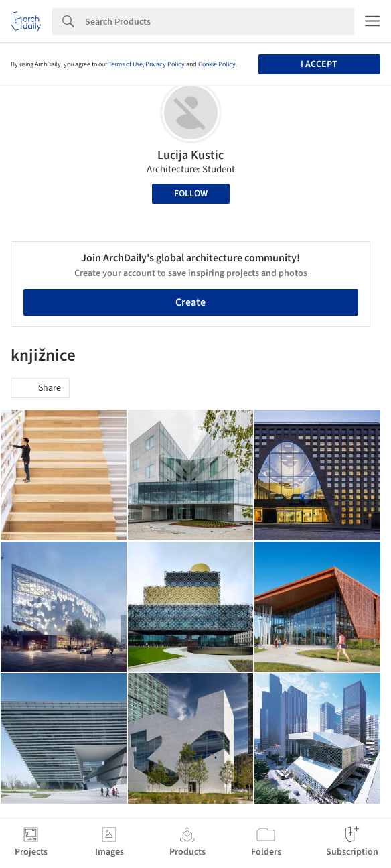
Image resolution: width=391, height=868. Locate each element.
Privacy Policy (165, 64)
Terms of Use (126, 64)
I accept (319, 64)
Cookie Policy (217, 64)
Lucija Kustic (190, 155)
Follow (191, 194)
